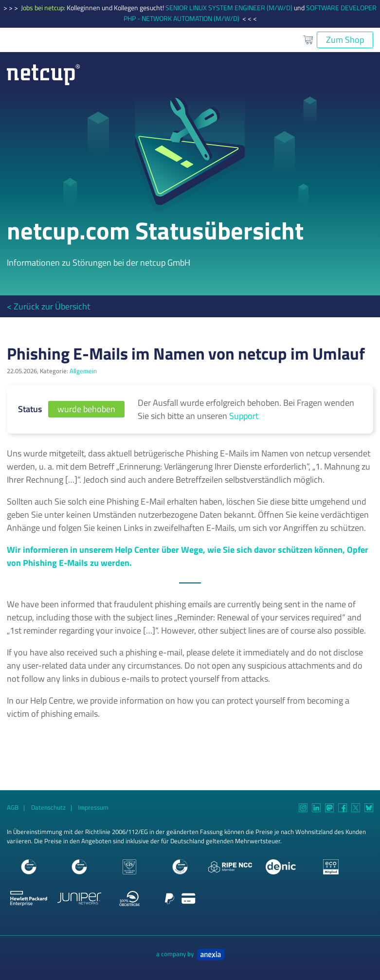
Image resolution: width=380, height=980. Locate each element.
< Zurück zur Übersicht (48, 306)
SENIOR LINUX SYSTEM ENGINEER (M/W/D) (229, 8)
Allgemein (83, 371)
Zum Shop (345, 40)
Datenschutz (48, 808)
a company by (190, 954)
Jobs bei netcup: (44, 8)
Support (244, 416)
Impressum (93, 808)
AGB (13, 808)
